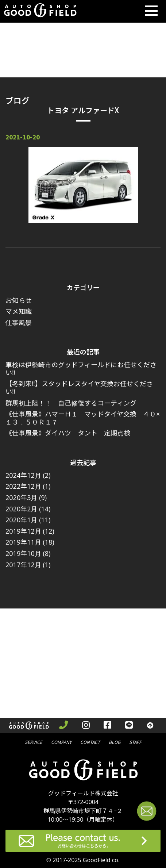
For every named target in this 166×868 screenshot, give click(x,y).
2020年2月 (21, 509)
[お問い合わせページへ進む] (147, 812)
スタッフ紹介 (135, 742)
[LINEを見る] (129, 726)
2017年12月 (23, 565)
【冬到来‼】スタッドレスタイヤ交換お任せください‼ (79, 388)
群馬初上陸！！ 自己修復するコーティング (71, 403)
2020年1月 (21, 520)
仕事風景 (19, 323)
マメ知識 (19, 311)
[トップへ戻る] (150, 726)
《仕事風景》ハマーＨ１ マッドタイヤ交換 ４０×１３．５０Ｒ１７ (83, 418)
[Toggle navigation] (151, 11)
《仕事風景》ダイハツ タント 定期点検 (68, 433)
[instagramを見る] (86, 726)
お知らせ (19, 300)
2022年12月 (23, 486)
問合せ (90, 742)
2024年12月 (23, 475)
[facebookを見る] (107, 726)
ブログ (115, 742)
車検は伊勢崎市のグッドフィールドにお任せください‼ (81, 369)
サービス (34, 742)
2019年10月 (23, 553)
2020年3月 (21, 498)
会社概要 (61, 742)
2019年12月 (23, 531)
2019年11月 (23, 542)
